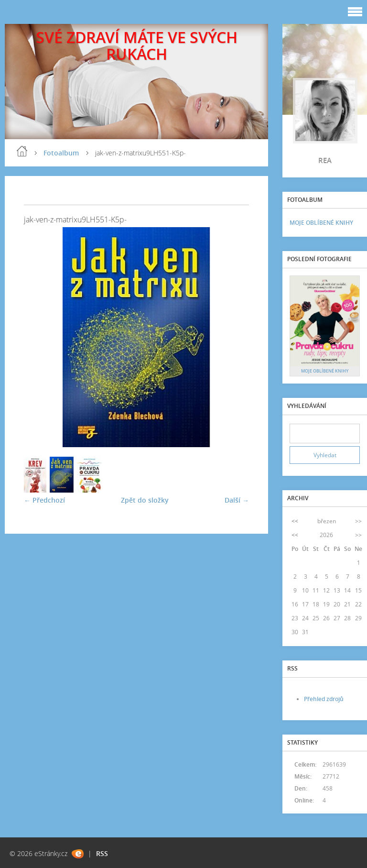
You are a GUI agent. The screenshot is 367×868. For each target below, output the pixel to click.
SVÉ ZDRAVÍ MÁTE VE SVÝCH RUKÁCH (137, 45)
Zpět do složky (145, 500)
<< (295, 521)
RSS (102, 853)
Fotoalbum (61, 153)
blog (22, 151)
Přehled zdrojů (324, 699)
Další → (237, 500)
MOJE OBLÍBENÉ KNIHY (321, 223)
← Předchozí (44, 500)
